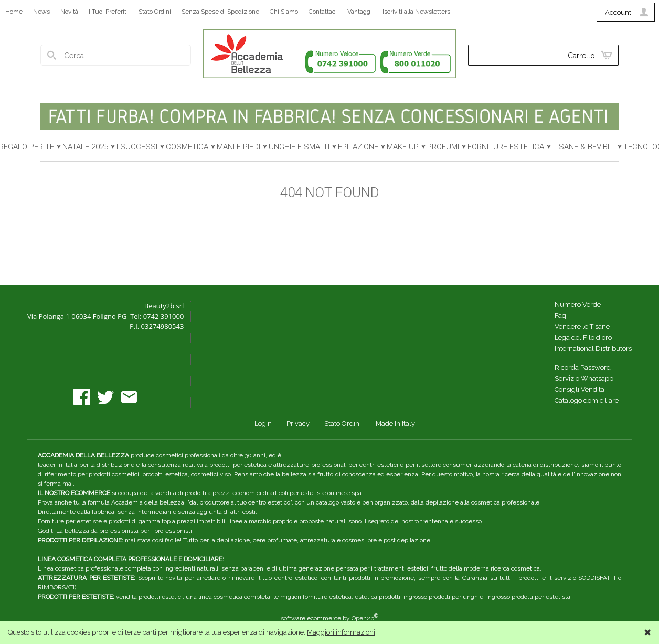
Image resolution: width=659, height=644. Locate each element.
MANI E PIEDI (238, 147)
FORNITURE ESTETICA (506, 147)
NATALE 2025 (85, 147)
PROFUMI (443, 147)
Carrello (581, 56)
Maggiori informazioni (341, 632)
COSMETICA (187, 147)
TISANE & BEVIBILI (584, 147)
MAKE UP (403, 147)
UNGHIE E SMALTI (299, 147)
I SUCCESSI (137, 147)
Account (618, 12)
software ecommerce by (329, 618)
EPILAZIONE (358, 147)
